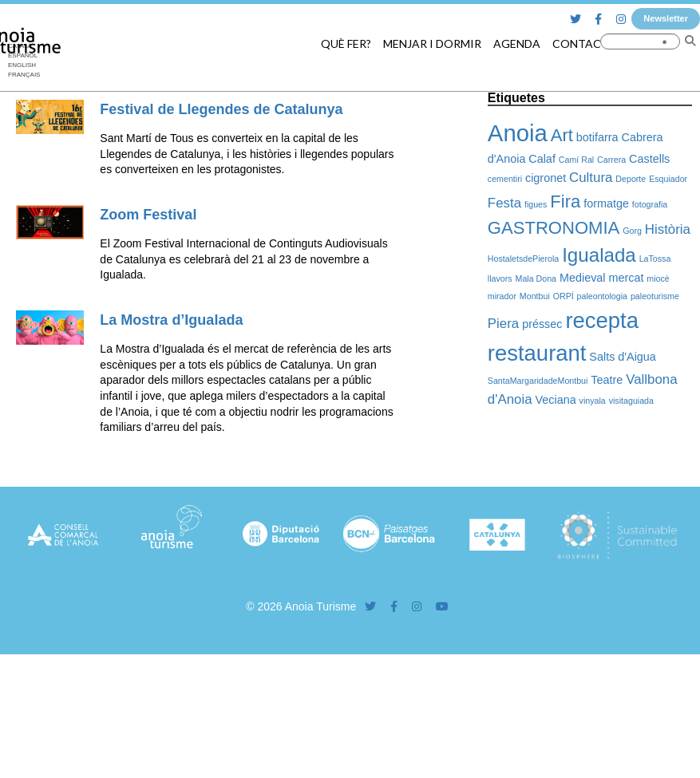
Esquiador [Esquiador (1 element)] (668, 179)
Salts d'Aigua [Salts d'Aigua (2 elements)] (623, 357)
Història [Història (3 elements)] (668, 229)
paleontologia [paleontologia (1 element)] (602, 296)
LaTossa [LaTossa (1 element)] (655, 259)
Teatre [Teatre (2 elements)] (607, 380)
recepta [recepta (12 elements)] (602, 320)
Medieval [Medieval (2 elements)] (583, 278)
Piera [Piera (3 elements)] (503, 324)
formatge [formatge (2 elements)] (606, 203)
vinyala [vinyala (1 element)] (593, 401)
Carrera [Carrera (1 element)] (611, 160)
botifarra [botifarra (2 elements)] (597, 137)
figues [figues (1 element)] (536, 204)
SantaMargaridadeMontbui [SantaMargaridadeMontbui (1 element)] (538, 381)
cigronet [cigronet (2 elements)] (546, 178)
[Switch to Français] (24, 75)
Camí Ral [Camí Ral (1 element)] (576, 160)
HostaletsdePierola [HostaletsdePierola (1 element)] (523, 259)
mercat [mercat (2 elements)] (626, 278)
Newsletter (666, 18)
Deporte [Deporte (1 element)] (631, 179)
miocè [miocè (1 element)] (658, 278)
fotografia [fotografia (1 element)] (650, 204)
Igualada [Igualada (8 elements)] (599, 255)
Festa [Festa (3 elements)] (504, 203)
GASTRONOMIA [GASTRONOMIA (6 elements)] (554, 228)
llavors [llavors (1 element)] (500, 278)
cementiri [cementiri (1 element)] (505, 179)
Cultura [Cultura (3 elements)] (591, 178)
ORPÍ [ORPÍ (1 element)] (564, 296)
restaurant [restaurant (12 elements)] (537, 353)
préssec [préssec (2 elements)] (542, 324)
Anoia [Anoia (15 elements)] (518, 133)
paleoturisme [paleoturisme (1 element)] (655, 296)
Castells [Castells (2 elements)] (649, 159)
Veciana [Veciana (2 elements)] (556, 400)
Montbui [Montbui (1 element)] (535, 296)
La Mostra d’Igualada (171, 320)
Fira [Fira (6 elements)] (565, 201)
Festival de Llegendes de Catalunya (221, 109)
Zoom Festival (148, 215)
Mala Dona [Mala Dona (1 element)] (536, 278)
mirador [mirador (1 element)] (502, 296)
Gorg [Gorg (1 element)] (632, 231)
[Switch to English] (24, 65)
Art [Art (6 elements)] (562, 135)
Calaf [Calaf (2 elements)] (542, 159)
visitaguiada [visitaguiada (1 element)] (631, 401)
